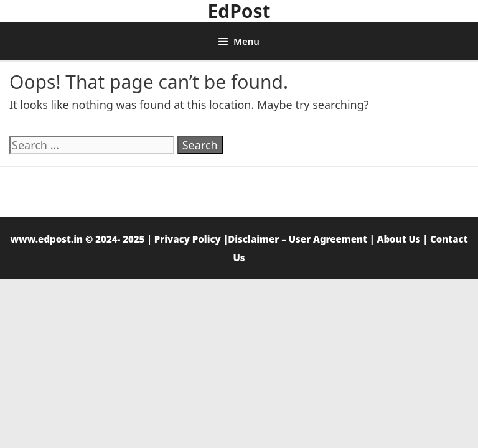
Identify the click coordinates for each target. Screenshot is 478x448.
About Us (399, 239)
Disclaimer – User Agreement (298, 239)
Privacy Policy (188, 239)
